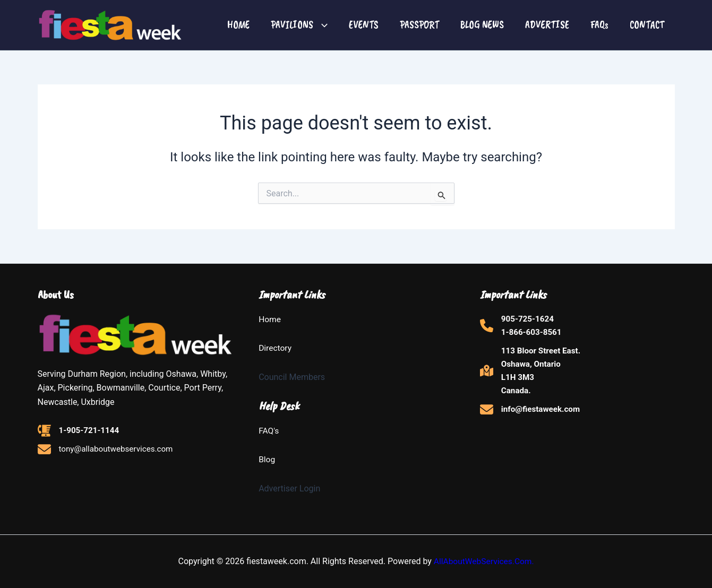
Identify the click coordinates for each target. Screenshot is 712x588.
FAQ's (269, 431)
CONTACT (647, 25)
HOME (238, 25)
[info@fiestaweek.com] (532, 414)
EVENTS (364, 25)
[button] (320, 25)
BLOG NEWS (482, 25)
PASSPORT (419, 25)
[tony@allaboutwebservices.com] (109, 451)
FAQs (599, 25)
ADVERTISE (547, 25)
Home (270, 319)
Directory (276, 348)
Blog (267, 459)
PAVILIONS (299, 25)
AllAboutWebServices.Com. (484, 561)
